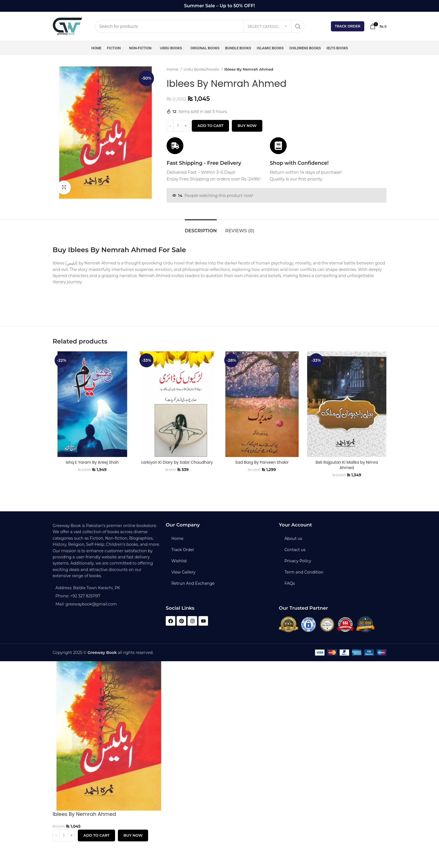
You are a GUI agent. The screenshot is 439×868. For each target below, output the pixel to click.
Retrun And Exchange (193, 583)
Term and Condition (304, 572)
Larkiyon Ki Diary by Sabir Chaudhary (177, 462)
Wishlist (179, 561)
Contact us (295, 550)
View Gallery (183, 572)
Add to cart (210, 126)
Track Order (348, 26)
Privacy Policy (298, 561)
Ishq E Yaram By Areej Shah (92, 462)
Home (173, 69)
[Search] (200, 26)
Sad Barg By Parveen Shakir (262, 462)
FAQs (290, 583)
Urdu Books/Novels (202, 69)
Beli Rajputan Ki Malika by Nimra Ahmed (347, 465)
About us (293, 539)
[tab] (201, 228)
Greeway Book (102, 653)
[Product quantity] (178, 126)
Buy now (247, 126)
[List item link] (106, 596)
